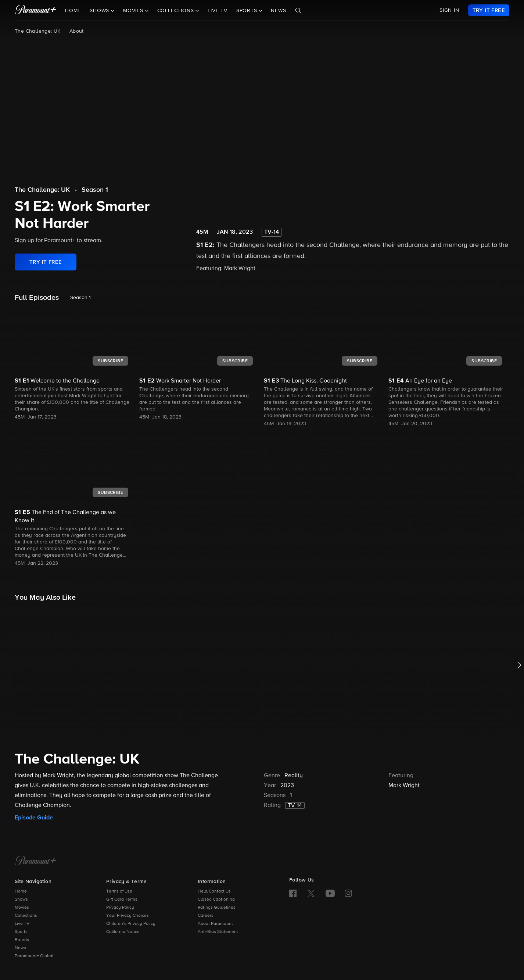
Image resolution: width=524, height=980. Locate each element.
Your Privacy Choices (128, 916)
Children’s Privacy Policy (131, 924)
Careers (206, 916)
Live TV (218, 11)
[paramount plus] (35, 10)
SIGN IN (449, 10)
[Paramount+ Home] (35, 861)
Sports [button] (248, 11)
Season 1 (95, 190)
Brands (22, 940)
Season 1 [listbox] (80, 298)
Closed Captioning (216, 900)
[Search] (298, 11)
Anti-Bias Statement (218, 932)
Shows (21, 900)
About (77, 31)
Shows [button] (100, 11)
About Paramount (215, 924)
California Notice (123, 932)
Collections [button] (177, 11)
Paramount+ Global (34, 956)
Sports (21, 932)
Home (73, 11)
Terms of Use (119, 891)
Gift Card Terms (122, 900)
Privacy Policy (120, 908)
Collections (26, 916)
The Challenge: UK (38, 31)
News (278, 11)
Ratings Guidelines (217, 908)
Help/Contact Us (214, 891)
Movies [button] (134, 11)
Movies (22, 908)
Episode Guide (34, 818)
